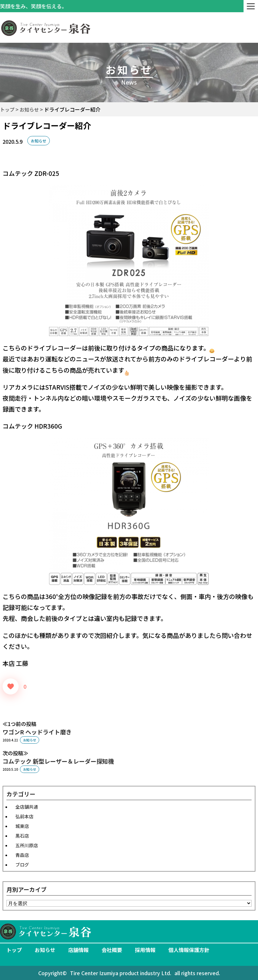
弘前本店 (24, 816)
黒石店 (22, 836)
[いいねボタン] (11, 686)
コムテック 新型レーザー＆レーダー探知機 (58, 761)
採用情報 (145, 950)
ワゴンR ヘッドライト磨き (37, 732)
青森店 (22, 855)
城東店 (22, 826)
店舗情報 (78, 950)
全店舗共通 (27, 807)
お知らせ (39, 141)
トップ (14, 950)
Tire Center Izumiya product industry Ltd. (121, 973)
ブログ (22, 865)
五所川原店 (27, 845)
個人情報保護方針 (189, 950)
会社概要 (112, 950)
